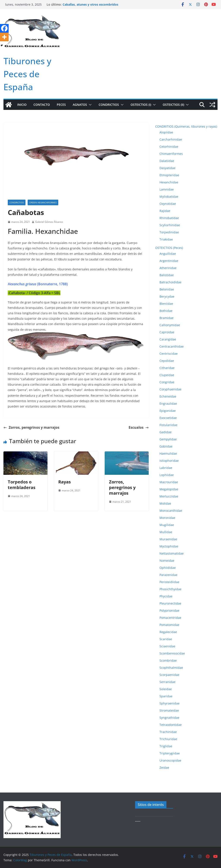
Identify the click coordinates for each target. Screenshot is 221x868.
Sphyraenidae (170, 703)
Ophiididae (168, 568)
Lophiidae (167, 475)
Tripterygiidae (170, 753)
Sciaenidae (167, 646)
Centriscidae (169, 354)
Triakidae (166, 239)
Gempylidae (168, 439)
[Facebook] (4, 28)
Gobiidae (166, 446)
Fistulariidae (168, 425)
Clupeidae (167, 375)
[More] (4, 37)
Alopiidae (166, 132)
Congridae (167, 382)
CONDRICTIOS (109, 105)
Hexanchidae (169, 182)
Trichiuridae (168, 739)
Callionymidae (170, 325)
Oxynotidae (168, 204)
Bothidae (166, 311)
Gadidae (166, 432)
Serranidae (167, 682)
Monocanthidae (171, 511)
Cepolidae (167, 361)
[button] (89, 105)
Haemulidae (168, 453)
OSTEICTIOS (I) (141, 105)
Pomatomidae (169, 625)
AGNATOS (80, 105)
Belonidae (167, 289)
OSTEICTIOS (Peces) (169, 248)
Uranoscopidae (170, 760)
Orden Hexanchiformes (43, 202)
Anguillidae (168, 254)
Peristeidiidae (169, 582)
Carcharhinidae (171, 139)
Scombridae (168, 660)
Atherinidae (168, 268)
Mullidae (166, 532)
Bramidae (167, 318)
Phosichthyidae (170, 589)
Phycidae (166, 596)
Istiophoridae (169, 461)
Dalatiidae (167, 161)
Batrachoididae (170, 282)
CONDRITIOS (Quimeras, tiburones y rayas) (186, 126)
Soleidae (166, 689)
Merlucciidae (169, 496)
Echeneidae (168, 396)
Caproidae (167, 332)
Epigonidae (168, 411)
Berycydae (167, 296)
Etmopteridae (169, 175)
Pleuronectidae (170, 603)
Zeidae (164, 768)
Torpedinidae (169, 232)
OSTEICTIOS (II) (173, 105)
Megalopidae (169, 489)
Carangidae (168, 339)
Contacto (42, 105)
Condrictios (17, 202)
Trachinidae (168, 732)
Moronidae (167, 518)
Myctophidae (169, 546)
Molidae (165, 503)
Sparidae (166, 696)
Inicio (22, 105)
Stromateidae (169, 710)
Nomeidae (167, 561)
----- (138, 821)
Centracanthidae (172, 346)
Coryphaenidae (170, 389)
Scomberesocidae (172, 653)
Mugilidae (167, 525)
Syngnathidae (169, 718)
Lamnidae (167, 189)
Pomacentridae (170, 618)
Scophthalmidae (171, 668)
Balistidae (167, 275)
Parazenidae (168, 575)
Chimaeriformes (171, 154)
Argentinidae (169, 261)
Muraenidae (168, 539)
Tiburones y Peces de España (27, 74)
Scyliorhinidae (170, 225)
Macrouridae (169, 482)
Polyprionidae (169, 610)
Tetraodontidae (171, 725)
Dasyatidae (167, 168)
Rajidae (165, 211)
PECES (61, 105)
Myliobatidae (169, 197)
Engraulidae (168, 404)
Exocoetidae (168, 418)
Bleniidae (166, 304)
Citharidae (167, 368)
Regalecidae (168, 632)
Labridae (166, 468)
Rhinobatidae (169, 218)
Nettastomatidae (172, 553)
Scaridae (166, 639)
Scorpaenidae (169, 675)
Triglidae (166, 746)
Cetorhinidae (169, 147)
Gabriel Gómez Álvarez (49, 222)
